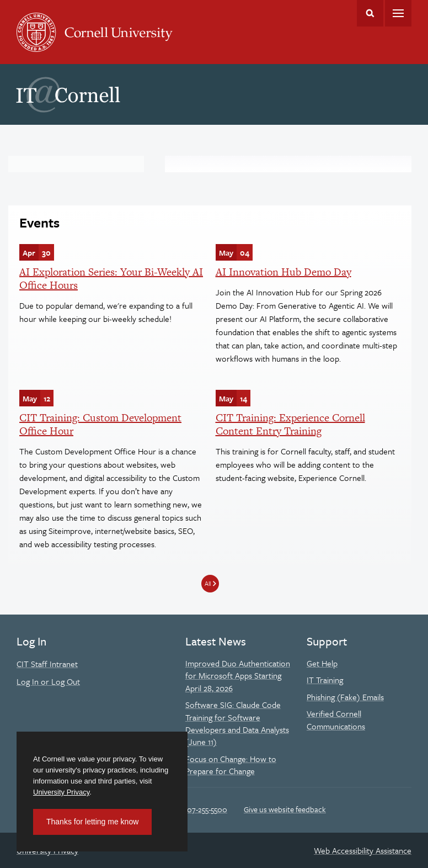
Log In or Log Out (48, 681)
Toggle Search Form (370, 13)
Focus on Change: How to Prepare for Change (231, 765)
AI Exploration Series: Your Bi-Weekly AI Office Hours (111, 279)
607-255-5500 (205, 809)
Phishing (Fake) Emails (345, 697)
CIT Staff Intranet (47, 664)
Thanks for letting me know (92, 822)
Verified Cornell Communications (336, 719)
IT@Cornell (68, 95)
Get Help (322, 663)
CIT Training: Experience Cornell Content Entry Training (290, 424)
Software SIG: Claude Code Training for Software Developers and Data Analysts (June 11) (237, 723)
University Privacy (61, 792)
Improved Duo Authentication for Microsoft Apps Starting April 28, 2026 (238, 676)
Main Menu (398, 13)
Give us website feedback (285, 809)
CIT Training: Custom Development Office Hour (100, 424)
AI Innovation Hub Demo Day (283, 272)
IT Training (325, 680)
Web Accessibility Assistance (363, 850)
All (208, 583)
